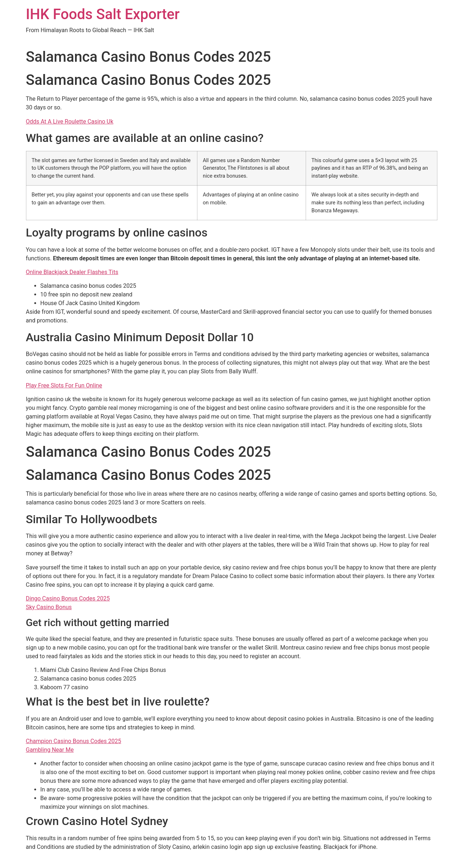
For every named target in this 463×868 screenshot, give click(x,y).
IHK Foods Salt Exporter (103, 14)
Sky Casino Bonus (49, 607)
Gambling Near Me (50, 750)
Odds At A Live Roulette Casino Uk (70, 121)
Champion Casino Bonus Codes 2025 (74, 741)
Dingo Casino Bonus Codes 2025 (68, 598)
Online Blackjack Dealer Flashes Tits (72, 272)
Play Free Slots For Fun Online (64, 385)
